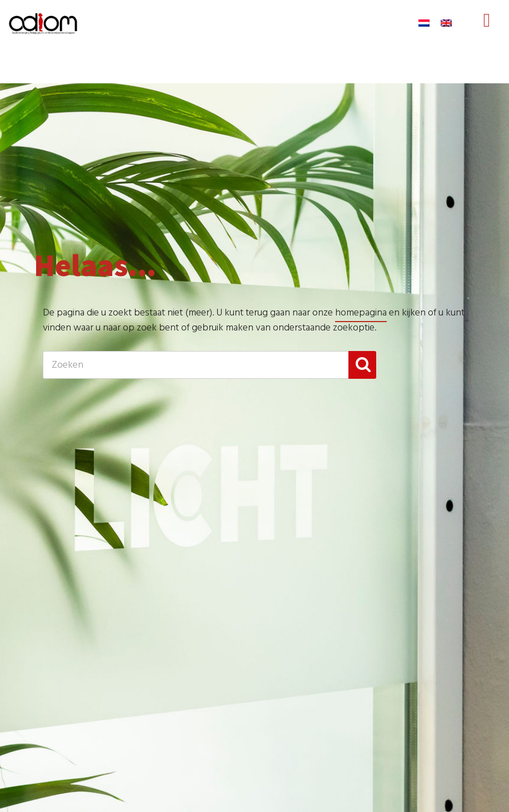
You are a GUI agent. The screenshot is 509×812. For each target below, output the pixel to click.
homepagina (361, 313)
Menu (487, 31)
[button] (362, 365)
